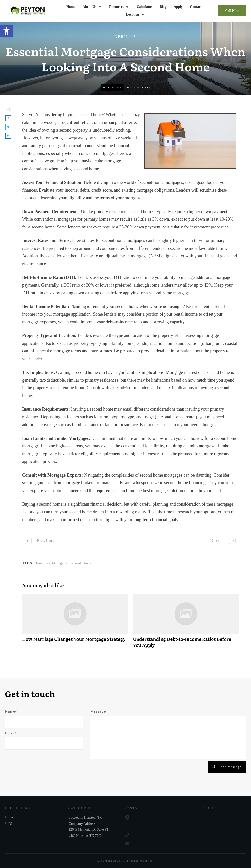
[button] (6, 31)
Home (9, 817)
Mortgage (112, 87)
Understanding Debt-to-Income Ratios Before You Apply (186, 623)
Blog (8, 823)
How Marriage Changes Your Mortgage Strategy (75, 623)
